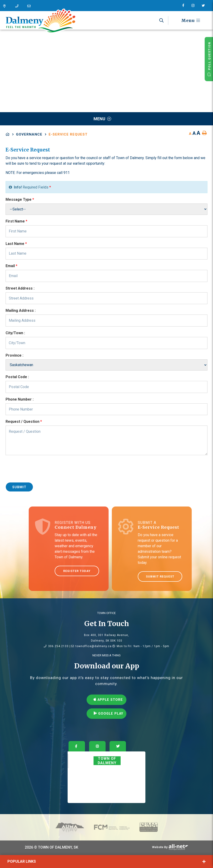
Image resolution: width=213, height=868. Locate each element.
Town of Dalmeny (107, 761)
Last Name (16, 244)
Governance (29, 134)
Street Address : (20, 288)
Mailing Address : (21, 310)
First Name (16, 221)
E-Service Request (68, 134)
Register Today (77, 571)
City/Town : (15, 333)
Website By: (160, 847)
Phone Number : (20, 399)
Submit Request (160, 576)
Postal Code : (17, 377)
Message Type (20, 199)
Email (11, 266)
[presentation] (41, 470)
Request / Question (24, 422)
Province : (14, 355)
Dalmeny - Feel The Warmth (41, 21)
